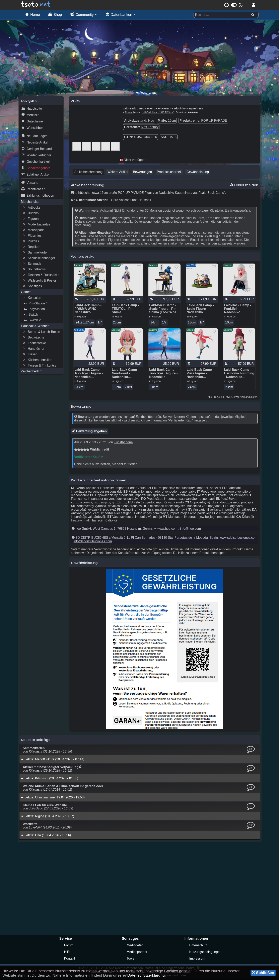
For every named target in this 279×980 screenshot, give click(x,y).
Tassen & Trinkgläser (40, 367)
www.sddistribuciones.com (238, 539)
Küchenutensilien (37, 361)
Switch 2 (32, 321)
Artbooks (31, 209)
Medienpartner (137, 953)
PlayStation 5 (35, 310)
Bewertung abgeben (90, 432)
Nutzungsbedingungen (205, 953)
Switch (31, 316)
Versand (30, 184)
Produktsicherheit (169, 173)
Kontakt (70, 960)
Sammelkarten (35, 254)
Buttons (30, 214)
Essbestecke (34, 344)
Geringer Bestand (36, 150)
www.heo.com (167, 530)
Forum (69, 946)
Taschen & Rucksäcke (41, 276)
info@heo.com (190, 530)
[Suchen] (253, 15)
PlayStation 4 (35, 304)
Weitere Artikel (118, 173)
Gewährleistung (198, 173)
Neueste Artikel (35, 143)
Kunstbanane (123, 443)
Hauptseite (32, 110)
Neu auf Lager (34, 137)
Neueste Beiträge (36, 741)
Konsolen (32, 299)
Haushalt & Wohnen (35, 327)
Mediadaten (135, 946)
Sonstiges (32, 287)
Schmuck (32, 265)
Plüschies (32, 237)
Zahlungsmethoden (38, 197)
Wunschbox (32, 129)
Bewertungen (142, 173)
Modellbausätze (36, 225)
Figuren (30, 220)
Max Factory (150, 128)
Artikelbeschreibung (89, 173)
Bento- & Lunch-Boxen (41, 333)
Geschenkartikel (35, 163)
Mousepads (33, 231)
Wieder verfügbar (36, 156)
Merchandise (30, 203)
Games (26, 293)
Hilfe (67, 953)
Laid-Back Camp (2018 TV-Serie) (158, 113)
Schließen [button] (263, 973)
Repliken (31, 248)
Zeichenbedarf (31, 372)
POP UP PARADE (214, 122)
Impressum (197, 960)
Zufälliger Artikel (35, 176)
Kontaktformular (129, 554)
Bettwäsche (33, 338)
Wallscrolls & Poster (39, 282)
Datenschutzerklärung (146, 975)
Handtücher (33, 350)
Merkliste (30, 116)
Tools (130, 960)
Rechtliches (34, 190)
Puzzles (31, 242)
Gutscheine (32, 122)
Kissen (30, 355)
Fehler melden (244, 186)
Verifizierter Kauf (89, 458)
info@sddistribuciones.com (93, 542)
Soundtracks (34, 270)
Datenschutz (198, 946)
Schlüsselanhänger (39, 259)
